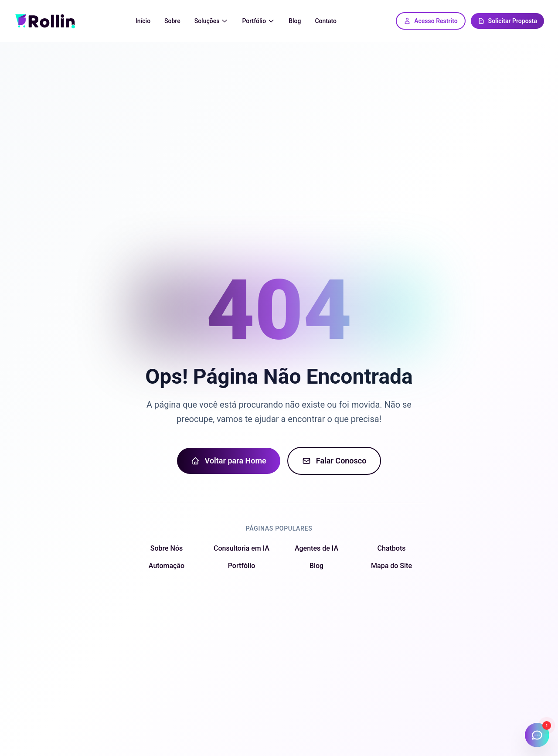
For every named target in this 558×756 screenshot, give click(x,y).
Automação (167, 566)
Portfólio (258, 21)
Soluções (211, 21)
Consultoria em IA (242, 548)
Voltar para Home (229, 461)
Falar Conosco (334, 461)
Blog (295, 21)
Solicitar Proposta (507, 21)
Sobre (172, 21)
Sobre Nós (167, 548)
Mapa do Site (391, 566)
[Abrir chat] (537, 735)
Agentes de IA (316, 548)
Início (143, 21)
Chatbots (392, 548)
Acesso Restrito (430, 21)
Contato (326, 21)
